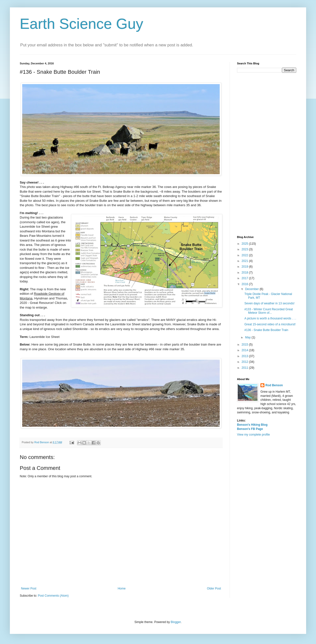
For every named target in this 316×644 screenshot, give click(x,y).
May (248, 337)
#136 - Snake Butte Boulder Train (266, 330)
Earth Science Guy (81, 24)
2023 (245, 249)
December (252, 289)
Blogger (176, 622)
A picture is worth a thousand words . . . (270, 318)
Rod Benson (274, 385)
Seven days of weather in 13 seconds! (269, 303)
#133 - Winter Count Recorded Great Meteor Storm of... (269, 311)
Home (122, 589)
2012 (245, 362)
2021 (245, 261)
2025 (245, 244)
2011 (245, 368)
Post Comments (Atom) (53, 596)
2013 (245, 356)
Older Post (214, 589)
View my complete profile (253, 435)
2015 (245, 345)
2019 (245, 267)
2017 (245, 278)
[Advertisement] (267, 154)
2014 (245, 350)
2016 (245, 284)
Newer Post (29, 589)
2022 (245, 255)
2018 (245, 273)
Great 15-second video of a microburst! (270, 324)
